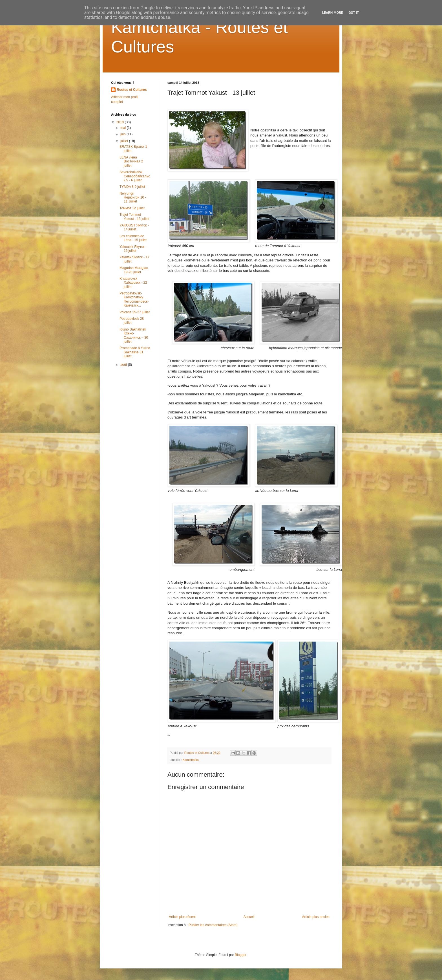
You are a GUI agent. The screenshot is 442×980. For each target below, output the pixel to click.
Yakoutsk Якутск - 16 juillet (133, 249)
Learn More (333, 13)
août (124, 365)
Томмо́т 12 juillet (132, 208)
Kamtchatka (191, 760)
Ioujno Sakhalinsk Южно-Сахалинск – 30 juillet (134, 335)
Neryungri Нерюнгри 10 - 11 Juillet (133, 198)
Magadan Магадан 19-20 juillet (134, 270)
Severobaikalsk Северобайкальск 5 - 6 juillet (135, 176)
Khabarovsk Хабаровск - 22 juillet (133, 283)
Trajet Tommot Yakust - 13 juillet (134, 217)
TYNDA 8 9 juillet (132, 187)
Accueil (249, 917)
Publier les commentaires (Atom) (213, 925)
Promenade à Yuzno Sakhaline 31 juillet (135, 352)
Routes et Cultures (132, 90)
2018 (121, 122)
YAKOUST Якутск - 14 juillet (134, 227)
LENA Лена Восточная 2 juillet (131, 161)
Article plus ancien (316, 917)
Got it (354, 13)
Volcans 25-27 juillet (135, 312)
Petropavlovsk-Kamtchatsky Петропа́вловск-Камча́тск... (134, 299)
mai (124, 128)
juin (123, 134)
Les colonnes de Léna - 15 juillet (133, 238)
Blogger (241, 955)
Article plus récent (182, 917)
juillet (125, 141)
